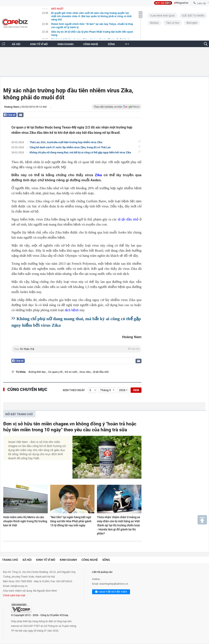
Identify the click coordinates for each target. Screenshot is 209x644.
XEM (136, 390)
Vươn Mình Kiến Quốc (162, 16)
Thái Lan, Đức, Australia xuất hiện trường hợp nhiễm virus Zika (66, 142)
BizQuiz (154, 23)
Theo (76, 349)
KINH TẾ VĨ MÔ (39, 44)
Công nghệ (90, 560)
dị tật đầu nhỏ (128, 219)
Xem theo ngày (74, 390)
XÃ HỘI (16, 44)
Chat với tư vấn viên (111, 592)
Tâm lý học (173, 23)
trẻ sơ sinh (71, 372)
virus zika (85, 372)
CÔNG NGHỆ (91, 44)
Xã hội (27, 560)
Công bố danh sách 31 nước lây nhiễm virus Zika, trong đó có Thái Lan (70, 147)
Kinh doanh (68, 560)
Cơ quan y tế (56, 372)
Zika (98, 175)
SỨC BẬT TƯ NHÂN (193, 16)
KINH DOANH (66, 44)
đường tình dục (37, 372)
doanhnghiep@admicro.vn (114, 584)
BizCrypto (192, 23)
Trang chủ (10, 560)
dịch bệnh (72, 310)
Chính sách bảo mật (14, 595)
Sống (106, 560)
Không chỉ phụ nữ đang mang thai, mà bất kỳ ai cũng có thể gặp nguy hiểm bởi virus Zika (80, 152)
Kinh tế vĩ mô (46, 560)
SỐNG (111, 44)
